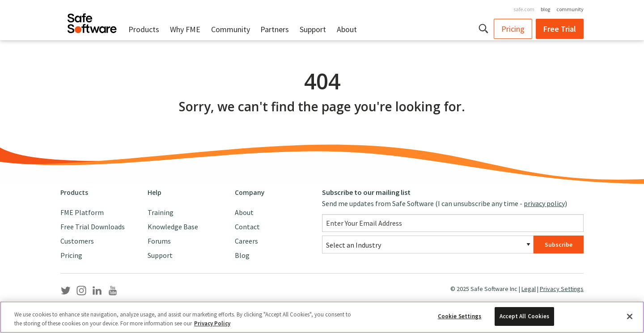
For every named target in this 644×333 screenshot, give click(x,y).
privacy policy (544, 203)
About (347, 29)
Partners (275, 29)
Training (161, 212)
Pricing (513, 29)
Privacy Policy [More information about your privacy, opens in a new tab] (212, 324)
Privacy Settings (562, 289)
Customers (77, 241)
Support (313, 29)
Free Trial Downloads (93, 227)
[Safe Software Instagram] (81, 292)
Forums (159, 241)
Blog (242, 255)
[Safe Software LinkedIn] (97, 292)
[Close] (630, 317)
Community (231, 29)
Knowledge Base (173, 227)
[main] (322, 110)
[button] (484, 29)
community (570, 9)
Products (144, 29)
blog (545, 9)
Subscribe (559, 244)
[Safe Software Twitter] (66, 292)
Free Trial (560, 29)
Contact (247, 227)
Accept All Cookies (524, 317)
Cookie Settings (460, 317)
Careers (246, 241)
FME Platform (82, 212)
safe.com (524, 9)
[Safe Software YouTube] (113, 292)
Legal (529, 289)
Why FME (185, 29)
